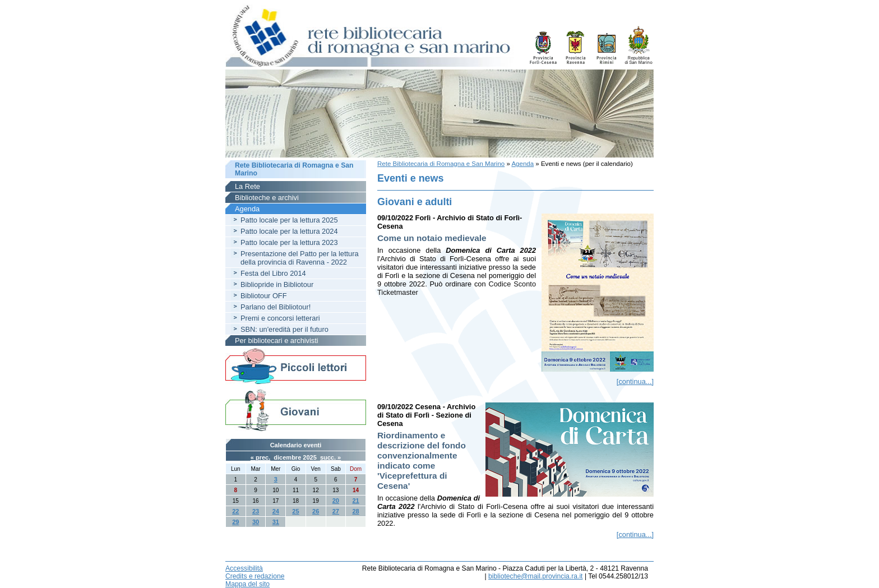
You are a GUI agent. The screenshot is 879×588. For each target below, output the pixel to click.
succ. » (330, 457)
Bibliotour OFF (264, 296)
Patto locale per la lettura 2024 (289, 231)
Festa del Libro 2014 (273, 273)
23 (256, 511)
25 (295, 511)
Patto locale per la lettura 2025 (289, 220)
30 (256, 522)
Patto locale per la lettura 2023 (289, 242)
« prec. (260, 457)
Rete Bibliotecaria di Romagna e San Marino (441, 164)
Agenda (522, 164)
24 (276, 511)
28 (355, 511)
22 (235, 511)
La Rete (247, 186)
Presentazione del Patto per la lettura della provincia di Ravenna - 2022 (300, 258)
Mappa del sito (247, 584)
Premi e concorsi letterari (280, 318)
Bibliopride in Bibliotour (277, 284)
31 (276, 522)
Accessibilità (244, 568)
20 (336, 501)
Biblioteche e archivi (267, 198)
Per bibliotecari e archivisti (277, 341)
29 (235, 522)
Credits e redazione (255, 576)
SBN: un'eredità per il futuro (284, 329)
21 (355, 501)
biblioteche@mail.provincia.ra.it (535, 576)
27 (336, 511)
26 (316, 511)
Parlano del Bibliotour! (276, 307)
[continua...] (635, 381)
